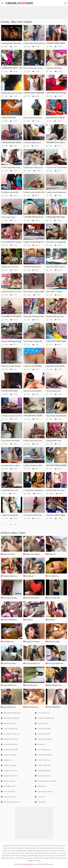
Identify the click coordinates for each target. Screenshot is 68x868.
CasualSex (19, 3)
